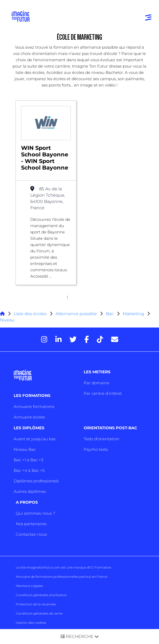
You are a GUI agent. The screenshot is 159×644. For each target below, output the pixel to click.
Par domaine (96, 383)
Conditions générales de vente (39, 613)
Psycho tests (96, 449)
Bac (110, 314)
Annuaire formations (34, 407)
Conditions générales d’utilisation (41, 595)
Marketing (133, 314)
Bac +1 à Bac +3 (28, 460)
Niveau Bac (25, 449)
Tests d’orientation (101, 439)
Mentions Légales (29, 586)
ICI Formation (100, 567)
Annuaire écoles (29, 417)
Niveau (7, 320)
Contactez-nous (31, 534)
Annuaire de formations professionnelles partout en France (62, 577)
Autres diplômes (30, 491)
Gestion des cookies (31, 623)
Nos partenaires (31, 524)
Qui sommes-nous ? (35, 513)
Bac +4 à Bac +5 (29, 470)
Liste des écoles (30, 314)
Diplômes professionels (36, 481)
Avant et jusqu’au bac (35, 439)
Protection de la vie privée (36, 604)
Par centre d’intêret (103, 393)
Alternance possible (76, 314)
